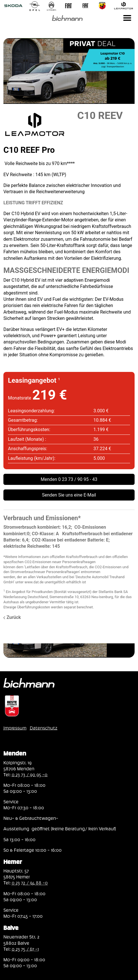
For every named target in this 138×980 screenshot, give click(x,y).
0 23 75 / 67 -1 (25, 949)
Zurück (12, 617)
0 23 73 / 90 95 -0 (30, 775)
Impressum (15, 728)
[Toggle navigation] (127, 18)
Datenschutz (44, 728)
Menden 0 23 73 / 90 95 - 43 (69, 479)
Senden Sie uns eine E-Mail (69, 495)
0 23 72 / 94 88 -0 (30, 883)
